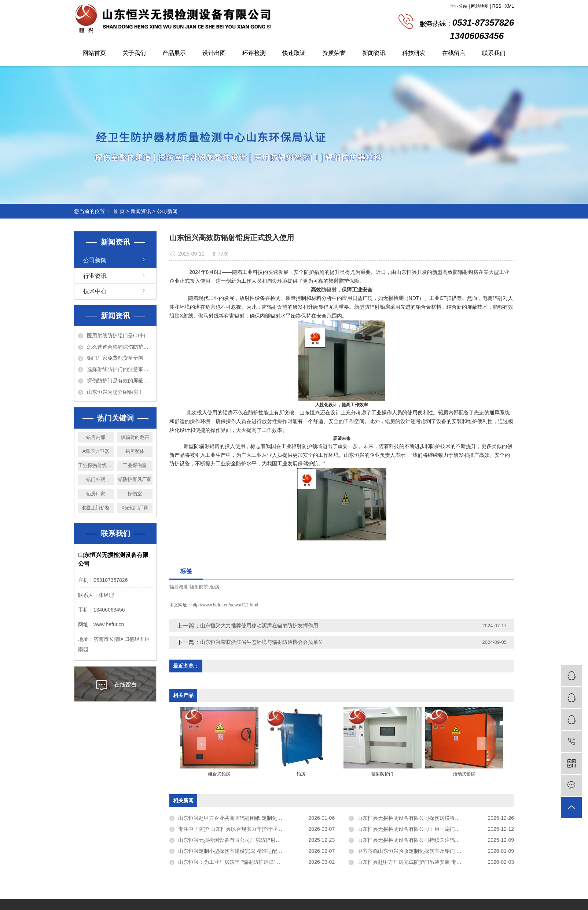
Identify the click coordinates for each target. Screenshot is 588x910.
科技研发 (414, 53)
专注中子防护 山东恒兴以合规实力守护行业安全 (233, 829)
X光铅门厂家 (135, 508)
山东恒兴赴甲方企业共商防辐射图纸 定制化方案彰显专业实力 (248, 818)
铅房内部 (96, 437)
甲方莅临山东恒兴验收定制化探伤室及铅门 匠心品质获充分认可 (430, 851)
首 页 (119, 211)
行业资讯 (95, 276)
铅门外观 (96, 479)
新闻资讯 (374, 53)
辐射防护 (199, 587)
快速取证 (294, 53)
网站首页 (94, 53)
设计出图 (214, 53)
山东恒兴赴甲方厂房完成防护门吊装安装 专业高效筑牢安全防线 (430, 862)
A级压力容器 (96, 451)
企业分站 (459, 6)
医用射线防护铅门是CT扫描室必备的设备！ (120, 335)
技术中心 (95, 291)
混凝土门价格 (96, 508)
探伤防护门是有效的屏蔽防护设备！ (120, 381)
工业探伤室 (135, 465)
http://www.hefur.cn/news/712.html (225, 605)
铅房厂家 (96, 494)
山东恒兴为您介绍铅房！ (115, 392)
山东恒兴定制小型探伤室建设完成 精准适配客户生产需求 (243, 851)
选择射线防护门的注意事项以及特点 (120, 369)
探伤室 (135, 494)
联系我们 (494, 53)
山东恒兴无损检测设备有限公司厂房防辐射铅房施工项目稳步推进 (253, 840)
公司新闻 (167, 211)
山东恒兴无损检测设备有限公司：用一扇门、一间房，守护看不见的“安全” (436, 829)
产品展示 (174, 53)
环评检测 (254, 53)
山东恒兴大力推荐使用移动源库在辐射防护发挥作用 (259, 625)
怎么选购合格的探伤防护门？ (120, 347)
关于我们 (134, 53)
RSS (497, 6)
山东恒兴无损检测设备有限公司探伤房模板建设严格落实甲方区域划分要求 (436, 818)
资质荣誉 (334, 53)
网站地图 (480, 6)
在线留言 (454, 53)
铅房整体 (135, 451)
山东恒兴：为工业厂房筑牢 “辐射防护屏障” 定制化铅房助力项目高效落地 (256, 862)
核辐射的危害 (135, 437)
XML (509, 6)
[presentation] (201, 743)
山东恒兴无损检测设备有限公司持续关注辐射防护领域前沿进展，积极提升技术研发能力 (436, 840)
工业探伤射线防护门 (96, 465)
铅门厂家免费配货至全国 (115, 358)
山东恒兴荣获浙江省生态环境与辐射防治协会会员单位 (262, 642)
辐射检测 (179, 587)
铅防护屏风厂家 (135, 479)
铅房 (215, 587)
